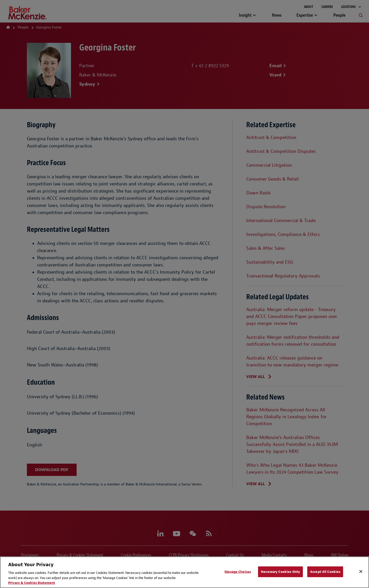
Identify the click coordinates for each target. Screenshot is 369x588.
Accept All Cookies (325, 572)
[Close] (361, 572)
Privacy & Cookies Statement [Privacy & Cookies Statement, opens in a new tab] (32, 583)
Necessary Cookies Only (280, 572)
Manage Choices (238, 572)
